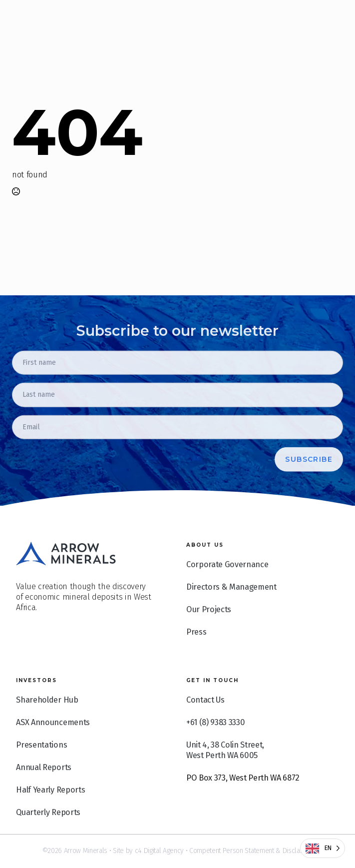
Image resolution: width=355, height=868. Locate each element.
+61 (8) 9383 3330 (215, 743)
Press (196, 653)
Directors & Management (231, 608)
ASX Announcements (53, 743)
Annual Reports (43, 788)
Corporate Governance (227, 585)
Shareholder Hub (47, 721)
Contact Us (205, 721)
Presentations (41, 766)
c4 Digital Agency (159, 851)
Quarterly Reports (48, 833)
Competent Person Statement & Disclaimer (251, 851)
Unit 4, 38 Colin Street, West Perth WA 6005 (225, 771)
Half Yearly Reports (50, 811)
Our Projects (209, 630)
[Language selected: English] (323, 848)
